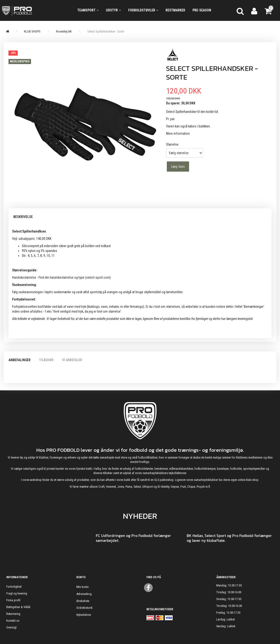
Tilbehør (46, 360)
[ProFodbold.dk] (35, 10)
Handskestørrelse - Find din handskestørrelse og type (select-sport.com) (61, 277)
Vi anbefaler (72, 360)
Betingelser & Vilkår (18, 607)
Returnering (13, 614)
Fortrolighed (14, 587)
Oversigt (11, 627)
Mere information (178, 134)
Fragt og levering (17, 593)
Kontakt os (13, 621)
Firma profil (13, 600)
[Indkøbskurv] (269, 10)
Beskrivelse (23, 217)
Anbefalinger (20, 360)
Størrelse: (173, 144)
